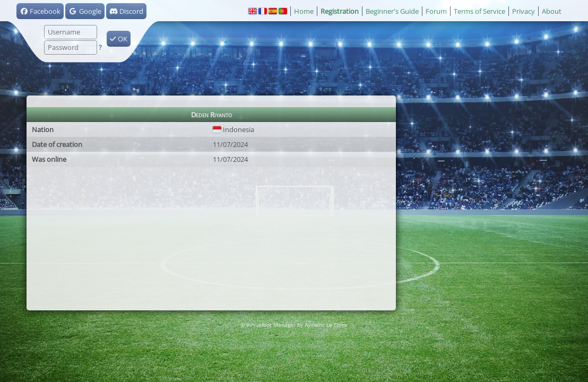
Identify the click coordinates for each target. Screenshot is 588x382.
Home (304, 11)
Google (85, 11)
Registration (340, 11)
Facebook (40, 11)
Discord (126, 11)
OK (119, 39)
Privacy (524, 11)
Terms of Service (479, 11)
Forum (436, 11)
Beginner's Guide (392, 11)
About (552, 11)
